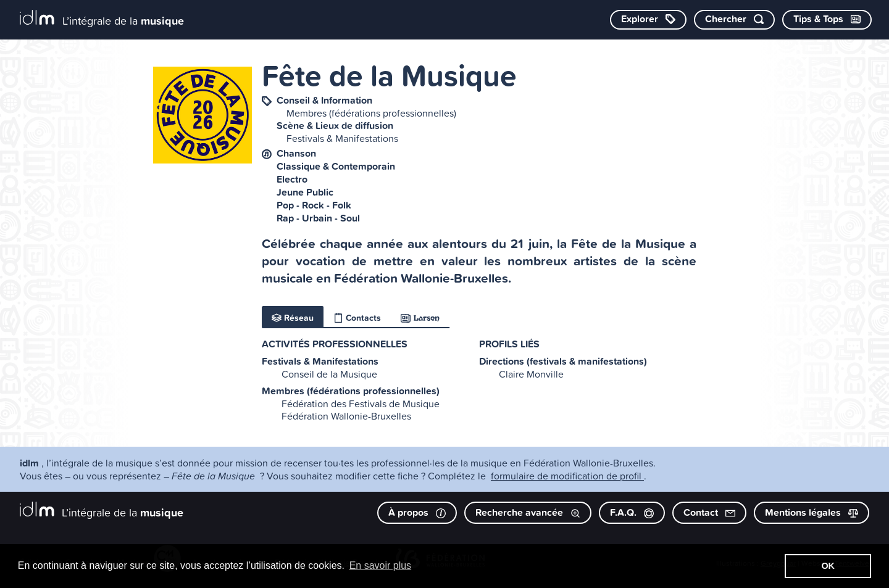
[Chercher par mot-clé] (734, 20)
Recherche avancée (528, 512)
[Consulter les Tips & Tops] (827, 20)
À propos (417, 512)
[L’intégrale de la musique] (102, 19)
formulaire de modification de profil (567, 476)
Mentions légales (812, 512)
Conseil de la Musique (329, 374)
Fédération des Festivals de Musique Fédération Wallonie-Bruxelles (361, 410)
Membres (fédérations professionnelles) (371, 113)
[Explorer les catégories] (648, 20)
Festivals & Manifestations (342, 138)
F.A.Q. (632, 512)
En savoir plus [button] (381, 565)
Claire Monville (531, 374)
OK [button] (828, 566)
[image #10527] (202, 115)
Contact (709, 512)
